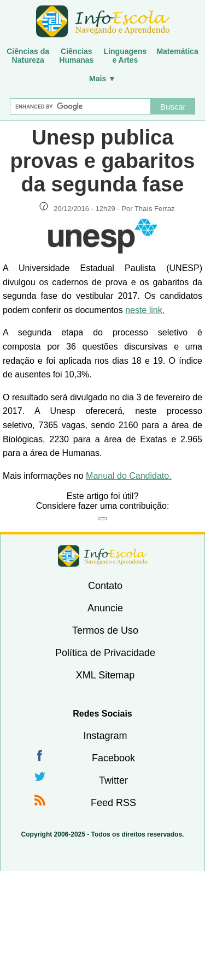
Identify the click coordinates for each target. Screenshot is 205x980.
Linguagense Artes (125, 56)
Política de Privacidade (105, 653)
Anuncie (105, 608)
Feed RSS (113, 803)
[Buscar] (80, 106)
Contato (105, 586)
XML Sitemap (105, 675)
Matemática (177, 51)
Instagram (105, 736)
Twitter (113, 780)
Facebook (113, 758)
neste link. (145, 310)
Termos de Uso (105, 630)
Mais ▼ (102, 79)
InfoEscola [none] (103, 556)
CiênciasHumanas (76, 56)
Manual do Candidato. (129, 476)
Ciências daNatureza (28, 56)
